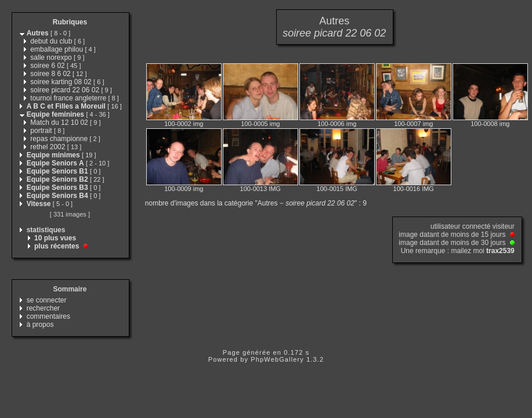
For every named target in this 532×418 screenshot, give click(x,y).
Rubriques (70, 22)
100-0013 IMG (260, 189)
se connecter (47, 300)
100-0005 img (260, 124)
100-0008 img (490, 124)
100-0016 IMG (414, 189)
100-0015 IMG (337, 189)
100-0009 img (184, 189)
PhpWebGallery (277, 359)
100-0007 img (413, 124)
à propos (40, 325)
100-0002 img (184, 124)
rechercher (43, 308)
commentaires (48, 316)
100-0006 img (337, 124)
